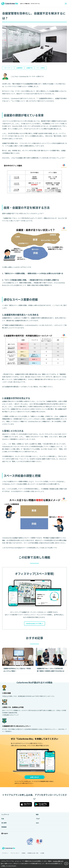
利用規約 (24, 854)
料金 (3, 819)
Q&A (37, 824)
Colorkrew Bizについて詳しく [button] (35, 624)
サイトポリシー (5, 854)
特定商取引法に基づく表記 (33, 854)
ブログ (38, 819)
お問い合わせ (34, 778)
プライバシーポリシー (15, 854)
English (6, 834)
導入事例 (4, 824)
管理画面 (4, 828)
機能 (37, 815)
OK (66, 864)
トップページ (5, 815)
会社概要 (42, 854)
